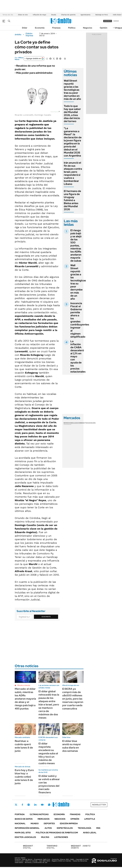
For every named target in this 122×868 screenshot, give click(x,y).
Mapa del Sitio (23, 833)
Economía (40, 28)
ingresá (116, 21)
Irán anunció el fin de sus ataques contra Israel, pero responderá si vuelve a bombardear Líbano (73, 173)
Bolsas (74, 423)
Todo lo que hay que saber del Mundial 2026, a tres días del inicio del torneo (72, 114)
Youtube (42, 805)
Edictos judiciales (25, 837)
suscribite (108, 21)
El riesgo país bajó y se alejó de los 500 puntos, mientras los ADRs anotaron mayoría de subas (76, 246)
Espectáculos (65, 828)
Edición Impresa (69, 823)
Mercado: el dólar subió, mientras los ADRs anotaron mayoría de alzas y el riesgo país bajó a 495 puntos (25, 699)
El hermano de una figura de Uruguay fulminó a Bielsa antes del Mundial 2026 (72, 200)
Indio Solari (117, 15)
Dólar (25, 28)
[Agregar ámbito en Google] (34, 58)
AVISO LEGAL (90, 833)
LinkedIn (35, 805)
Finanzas (56, 28)
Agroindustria (85, 15)
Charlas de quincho (68, 15)
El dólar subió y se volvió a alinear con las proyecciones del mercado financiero (49, 784)
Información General (27, 828)
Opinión (104, 28)
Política (72, 28)
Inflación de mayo (39, 15)
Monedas (67, 423)
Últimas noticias (39, 814)
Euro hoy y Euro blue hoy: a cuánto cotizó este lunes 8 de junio (24, 777)
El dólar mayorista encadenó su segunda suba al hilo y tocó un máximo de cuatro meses (48, 753)
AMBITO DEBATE (81, 847)
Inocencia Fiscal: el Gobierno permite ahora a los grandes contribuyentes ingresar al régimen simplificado (80, 320)
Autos (48, 828)
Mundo (35, 823)
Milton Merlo (19, 58)
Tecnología (85, 828)
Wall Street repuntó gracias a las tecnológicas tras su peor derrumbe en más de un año (72, 90)
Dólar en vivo (23, 15)
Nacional (20, 823)
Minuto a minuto (24, 685)
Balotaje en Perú (102, 15)
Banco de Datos (24, 819)
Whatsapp (49, 805)
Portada (20, 814)
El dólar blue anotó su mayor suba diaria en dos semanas (72, 746)
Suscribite (46, 617)
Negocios (88, 28)
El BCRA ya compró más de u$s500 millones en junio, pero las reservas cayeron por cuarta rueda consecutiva (73, 699)
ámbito (18, 35)
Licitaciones (61, 837)
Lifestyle (90, 819)
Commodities (83, 423)
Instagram (29, 805)
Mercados (44, 819)
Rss (98, 828)
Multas (45, 837)
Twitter (16, 805)
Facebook (22, 805)
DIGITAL (29, 847)
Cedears (92, 423)
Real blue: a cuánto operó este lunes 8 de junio (24, 746)
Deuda (54, 15)
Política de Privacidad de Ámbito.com (57, 833)
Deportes (49, 823)
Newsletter (99, 805)
